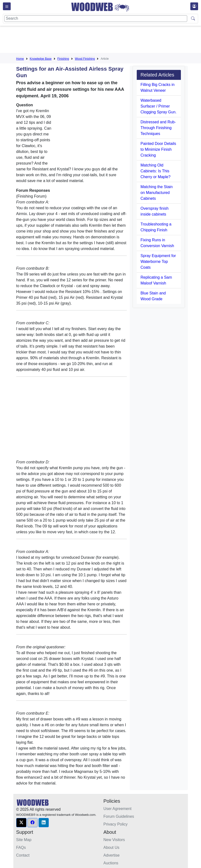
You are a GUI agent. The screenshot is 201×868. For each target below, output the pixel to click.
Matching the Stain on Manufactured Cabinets (157, 193)
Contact (23, 855)
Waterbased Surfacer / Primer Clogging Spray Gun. (159, 106)
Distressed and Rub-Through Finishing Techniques (158, 128)
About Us (112, 847)
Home (20, 59)
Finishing (63, 59)
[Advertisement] (105, 40)
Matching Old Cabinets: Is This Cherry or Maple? (156, 171)
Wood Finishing (85, 59)
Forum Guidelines (119, 816)
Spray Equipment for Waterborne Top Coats (158, 262)
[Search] (96, 19)
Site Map (24, 840)
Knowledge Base (41, 59)
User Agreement (118, 809)
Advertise (112, 855)
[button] (21, 823)
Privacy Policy (116, 824)
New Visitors (114, 840)
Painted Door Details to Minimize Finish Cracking (158, 149)
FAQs (21, 847)
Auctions (111, 863)
